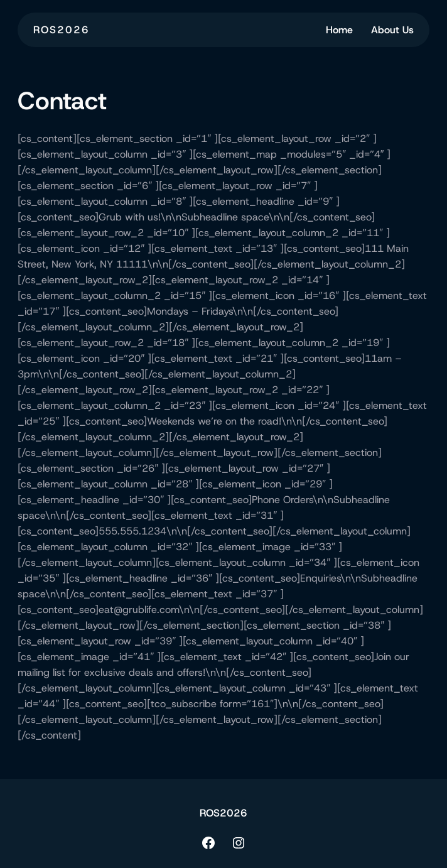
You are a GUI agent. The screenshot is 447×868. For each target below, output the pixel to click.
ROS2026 (62, 30)
